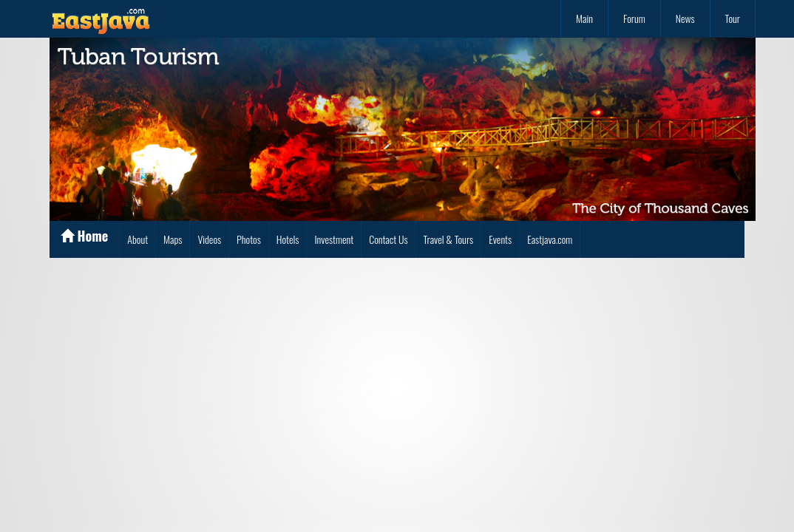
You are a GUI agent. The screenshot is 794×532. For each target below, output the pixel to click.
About (138, 239)
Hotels (288, 239)
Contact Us (388, 239)
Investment (334, 239)
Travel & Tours (449, 239)
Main (584, 18)
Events (500, 239)
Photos (249, 239)
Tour (733, 18)
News (685, 18)
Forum (634, 18)
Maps (173, 239)
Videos (209, 239)
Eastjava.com (550, 239)
